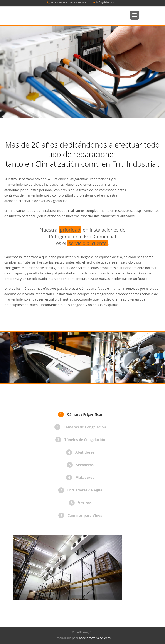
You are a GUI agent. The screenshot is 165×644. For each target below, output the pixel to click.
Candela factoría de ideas (94, 638)
